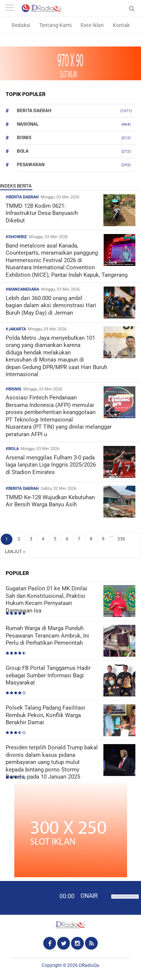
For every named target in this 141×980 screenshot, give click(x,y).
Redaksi (21, 25)
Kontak (121, 25)
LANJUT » (15, 552)
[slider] (123, 901)
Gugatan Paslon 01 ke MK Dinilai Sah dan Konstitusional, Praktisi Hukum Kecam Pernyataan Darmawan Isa (46, 600)
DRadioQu (89, 965)
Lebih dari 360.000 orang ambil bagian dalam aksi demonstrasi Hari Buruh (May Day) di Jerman (51, 305)
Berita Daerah (34, 111)
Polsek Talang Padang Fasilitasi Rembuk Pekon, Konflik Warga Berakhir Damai (45, 715)
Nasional (28, 124)
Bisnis (24, 138)
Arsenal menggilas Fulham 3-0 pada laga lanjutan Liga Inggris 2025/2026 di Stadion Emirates (51, 465)
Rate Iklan (92, 25)
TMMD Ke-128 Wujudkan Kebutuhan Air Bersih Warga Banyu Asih (50, 501)
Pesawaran (31, 165)
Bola (23, 151)
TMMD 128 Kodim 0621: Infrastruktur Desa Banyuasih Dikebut (42, 213)
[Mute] (105, 896)
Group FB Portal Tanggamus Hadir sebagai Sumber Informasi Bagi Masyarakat (48, 675)
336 (121, 539)
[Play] (24, 897)
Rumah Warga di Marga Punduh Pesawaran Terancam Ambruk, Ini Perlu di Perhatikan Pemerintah (47, 636)
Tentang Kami (55, 25)
